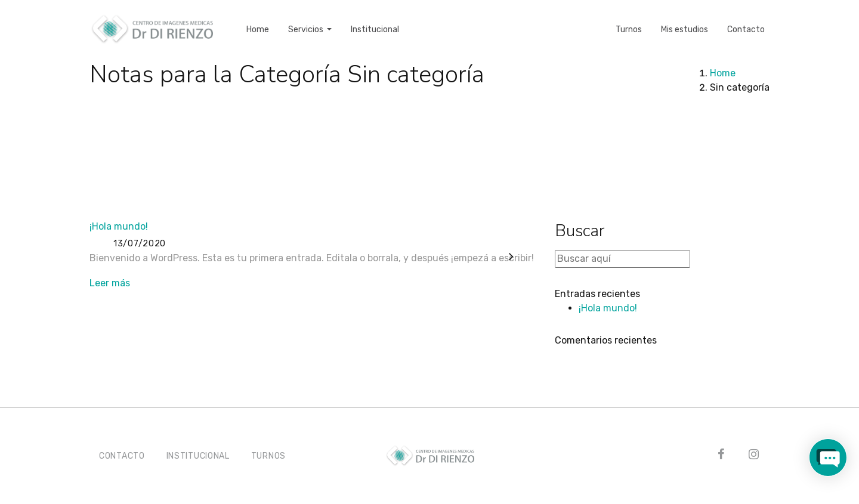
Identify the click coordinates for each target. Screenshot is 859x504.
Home (723, 73)
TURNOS (268, 456)
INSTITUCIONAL (198, 456)
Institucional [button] (375, 21)
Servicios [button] (307, 21)
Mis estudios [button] (685, 21)
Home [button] (258, 21)
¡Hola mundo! (119, 226)
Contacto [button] (746, 21)
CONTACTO (122, 456)
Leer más (110, 283)
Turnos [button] (629, 21)
